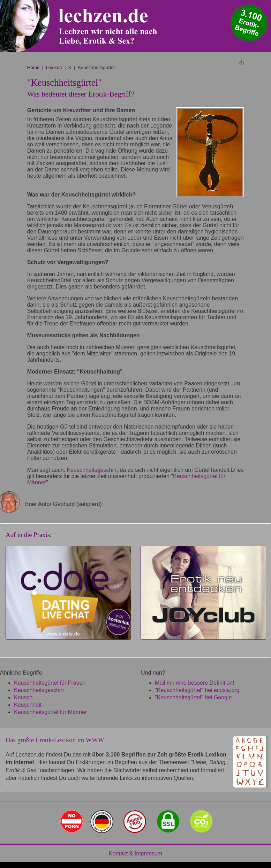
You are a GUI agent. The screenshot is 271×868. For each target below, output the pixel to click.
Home (33, 67)
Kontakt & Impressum (135, 854)
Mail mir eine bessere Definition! (195, 683)
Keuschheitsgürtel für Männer (50, 712)
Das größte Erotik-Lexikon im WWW (55, 740)
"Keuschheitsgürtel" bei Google (193, 697)
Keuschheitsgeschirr (92, 470)
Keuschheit (28, 705)
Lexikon (54, 67)
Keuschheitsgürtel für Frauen (50, 683)
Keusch (23, 697)
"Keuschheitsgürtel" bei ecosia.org (197, 690)
